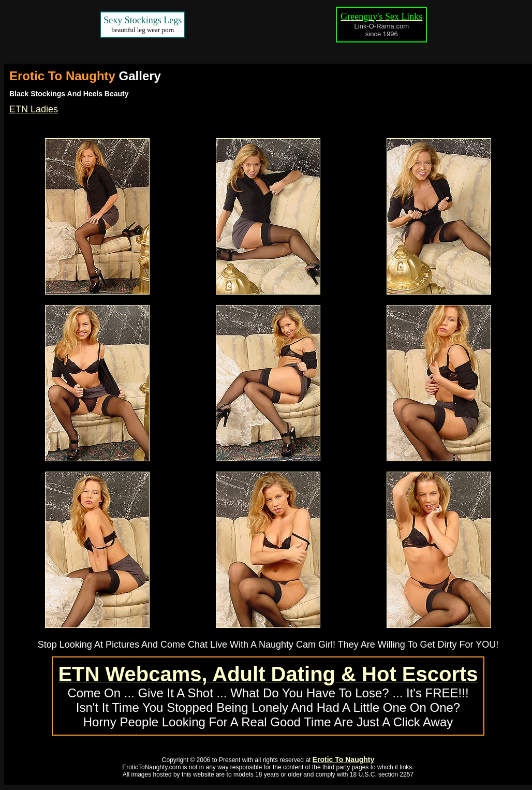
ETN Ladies (34, 109)
